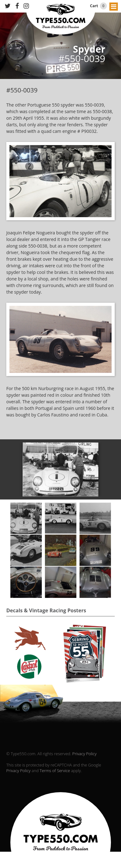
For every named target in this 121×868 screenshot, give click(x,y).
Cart (98, 6)
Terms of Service (55, 771)
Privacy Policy (84, 754)
